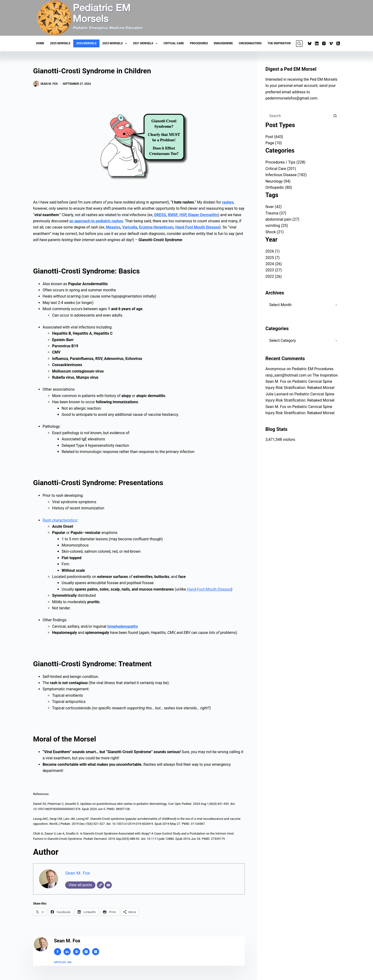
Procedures (199, 43)
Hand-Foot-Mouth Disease (209, 589)
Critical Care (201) (281, 169)
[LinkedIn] (317, 43)
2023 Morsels (116, 44)
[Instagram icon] (96, 952)
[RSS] (338, 43)
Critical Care (174, 43)
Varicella (130, 227)
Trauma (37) (276, 213)
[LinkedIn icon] (67, 952)
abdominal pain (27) (282, 219)
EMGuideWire (223, 43)
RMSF (173, 215)
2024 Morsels (86, 43)
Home (40, 43)
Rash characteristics (60, 520)
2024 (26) (274, 264)
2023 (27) (274, 270)
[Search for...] (298, 116)
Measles (113, 227)
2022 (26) (274, 276)
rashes (228, 202)
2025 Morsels (60, 43)
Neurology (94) (278, 181)
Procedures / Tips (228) (285, 162)
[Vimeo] (331, 43)
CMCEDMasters (250, 43)
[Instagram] (324, 43)
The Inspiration (279, 43)
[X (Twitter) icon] (86, 952)
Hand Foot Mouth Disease (197, 227)
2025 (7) (273, 258)
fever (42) (274, 207)
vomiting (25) (277, 226)
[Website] (100, 885)
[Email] (108, 885)
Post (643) (274, 137)
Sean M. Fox (78, 873)
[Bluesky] (310, 43)
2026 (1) (273, 251)
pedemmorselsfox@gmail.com (292, 98)
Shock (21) (275, 232)
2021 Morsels (146, 44)
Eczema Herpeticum (156, 227)
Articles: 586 (63, 962)
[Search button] (335, 116)
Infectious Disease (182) (286, 175)
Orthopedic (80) (279, 187)
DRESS (160, 215)
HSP (183, 215)
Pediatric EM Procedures (313, 369)
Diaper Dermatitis (203, 215)
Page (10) (274, 143)
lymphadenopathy (123, 626)
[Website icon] (77, 952)
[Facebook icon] (58, 952)
